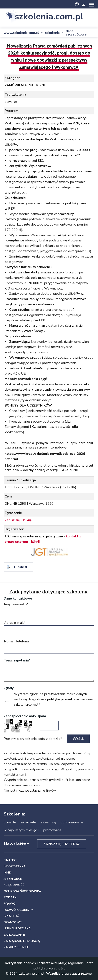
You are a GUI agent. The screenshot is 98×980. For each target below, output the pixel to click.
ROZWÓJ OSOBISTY (18, 910)
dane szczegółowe (76, 33)
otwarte (10, 822)
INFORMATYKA (15, 866)
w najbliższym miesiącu (21, 830)
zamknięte (28, 822)
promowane (52, 830)
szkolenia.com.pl (49, 17)
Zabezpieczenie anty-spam (25, 716)
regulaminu (77, 963)
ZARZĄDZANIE (14, 935)
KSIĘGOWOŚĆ (14, 885)
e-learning (48, 822)
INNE (7, 873)
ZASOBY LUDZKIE (16, 947)
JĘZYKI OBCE (13, 879)
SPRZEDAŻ (12, 916)
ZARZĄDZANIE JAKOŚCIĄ (22, 941)
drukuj (21, 567)
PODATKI (10, 897)
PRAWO (10, 904)
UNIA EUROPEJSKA (17, 928)
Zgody (9, 688)
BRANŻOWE (13, 922)
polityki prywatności (49, 968)
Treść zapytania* (17, 660)
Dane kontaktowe (18, 598)
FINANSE (10, 860)
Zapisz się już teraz (62, 844)
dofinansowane (72, 822)
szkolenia (52, 33)
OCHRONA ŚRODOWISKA (22, 891)
